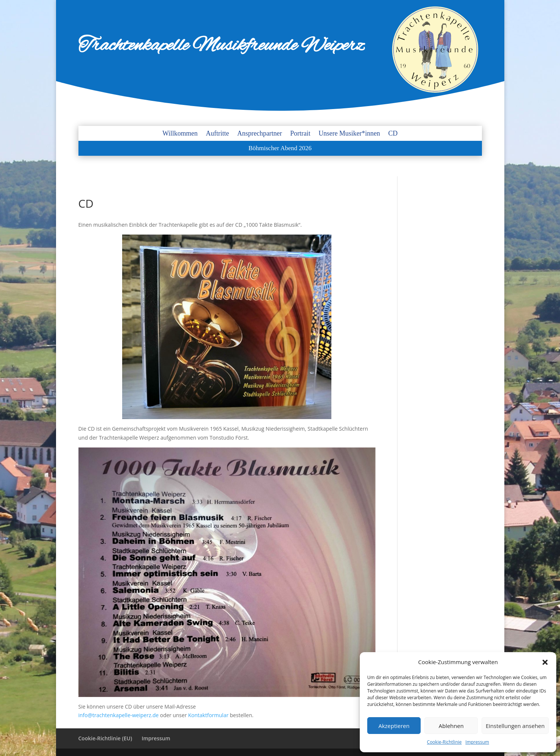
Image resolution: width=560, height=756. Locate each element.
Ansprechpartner (260, 134)
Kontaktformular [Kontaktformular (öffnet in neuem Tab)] (209, 715)
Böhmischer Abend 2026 (280, 149)
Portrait (300, 134)
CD (393, 134)
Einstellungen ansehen (515, 726)
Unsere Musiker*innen (349, 134)
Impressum (477, 742)
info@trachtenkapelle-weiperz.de (119, 715)
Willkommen (180, 134)
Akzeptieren (394, 726)
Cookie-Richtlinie (444, 742)
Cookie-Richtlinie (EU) (105, 738)
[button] (545, 662)
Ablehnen (451, 726)
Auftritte (217, 134)
